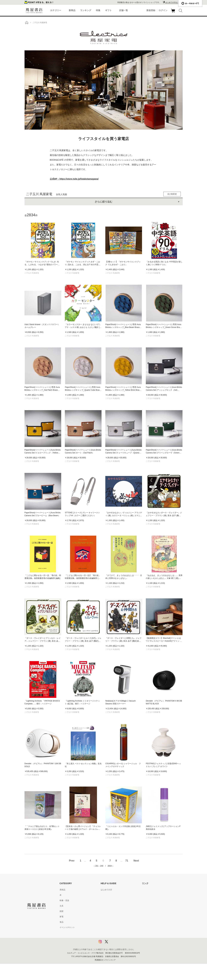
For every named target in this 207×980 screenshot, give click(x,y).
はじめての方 (106, 890)
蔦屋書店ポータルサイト (152, 890)
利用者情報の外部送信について (114, 944)
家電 (62, 917)
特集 (98, 10)
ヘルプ (104, 895)
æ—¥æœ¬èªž (190, 3)
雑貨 (62, 911)
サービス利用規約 (108, 906)
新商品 (72, 10)
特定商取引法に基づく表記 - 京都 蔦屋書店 (119, 927)
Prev (72, 861)
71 (127, 861)
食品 (62, 922)
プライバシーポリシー (110, 933)
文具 (62, 906)
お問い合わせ (106, 900)
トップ (27, 22)
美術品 (62, 890)
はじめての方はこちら (174, 2)
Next (136, 861)
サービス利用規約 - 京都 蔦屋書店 (115, 911)
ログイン (163, 10)
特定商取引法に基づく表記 (112, 922)
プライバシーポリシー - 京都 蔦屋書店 (117, 938)
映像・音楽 (64, 900)
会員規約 (105, 917)
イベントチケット (67, 927)
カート (173, 13)
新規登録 (151, 10)
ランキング (86, 10)
